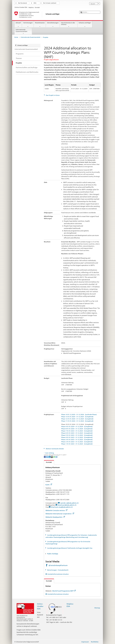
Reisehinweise (40, 25)
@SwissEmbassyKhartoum (58, 565)
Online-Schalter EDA (40, 606)
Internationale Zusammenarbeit (23, 32)
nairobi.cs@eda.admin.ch (69, 503)
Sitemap (97, 608)
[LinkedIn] (50, 457)
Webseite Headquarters (55, 517)
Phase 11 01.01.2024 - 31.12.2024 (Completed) (77, 421)
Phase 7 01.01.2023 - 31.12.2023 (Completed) (77, 431)
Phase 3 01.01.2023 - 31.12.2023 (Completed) (77, 440)
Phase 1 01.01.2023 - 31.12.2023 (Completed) (77, 444)
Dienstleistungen (53, 25)
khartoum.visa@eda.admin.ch (62, 507)
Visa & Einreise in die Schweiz (69, 25)
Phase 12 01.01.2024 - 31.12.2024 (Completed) (77, 419)
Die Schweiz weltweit (50, 3)
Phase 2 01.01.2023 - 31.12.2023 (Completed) (77, 442)
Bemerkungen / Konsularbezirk (58, 570)
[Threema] (52, 457)
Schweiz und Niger (85, 25)
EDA (35, 3)
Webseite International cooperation (60, 514)
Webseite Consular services (56, 510)
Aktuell (18, 25)
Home (16, 37)
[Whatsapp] (54, 457)
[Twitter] (47, 457)
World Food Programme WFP (64, 591)
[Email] (56, 457)
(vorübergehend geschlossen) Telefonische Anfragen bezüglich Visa (70, 548)
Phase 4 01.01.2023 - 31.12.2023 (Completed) (77, 437)
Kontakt (48, 462)
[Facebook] (45, 457)
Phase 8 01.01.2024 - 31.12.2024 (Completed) (77, 429)
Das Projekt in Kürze (53, 95)
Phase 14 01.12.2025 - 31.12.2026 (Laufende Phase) (79, 414)
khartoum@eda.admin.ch (67, 505)
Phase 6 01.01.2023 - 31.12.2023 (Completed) (77, 433)
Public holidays (53, 554)
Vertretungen (28, 25)
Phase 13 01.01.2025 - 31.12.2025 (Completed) (77, 417)
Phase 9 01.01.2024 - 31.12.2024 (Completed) (77, 427)
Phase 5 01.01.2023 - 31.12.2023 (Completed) (77, 435)
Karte (49, 485)
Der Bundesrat (23, 3)
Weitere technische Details (55, 449)
